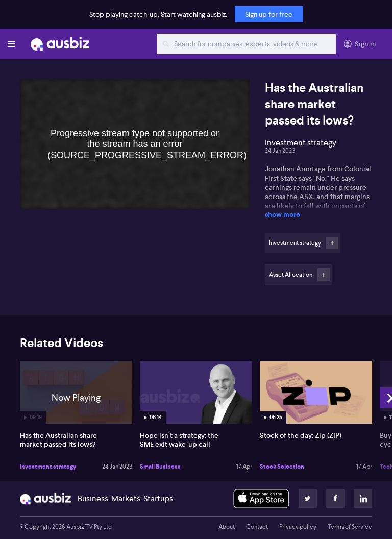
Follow (332, 243)
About (227, 527)
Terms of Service (350, 527)
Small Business (160, 467)
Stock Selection (282, 467)
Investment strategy (48, 467)
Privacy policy (298, 527)
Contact (257, 527)
